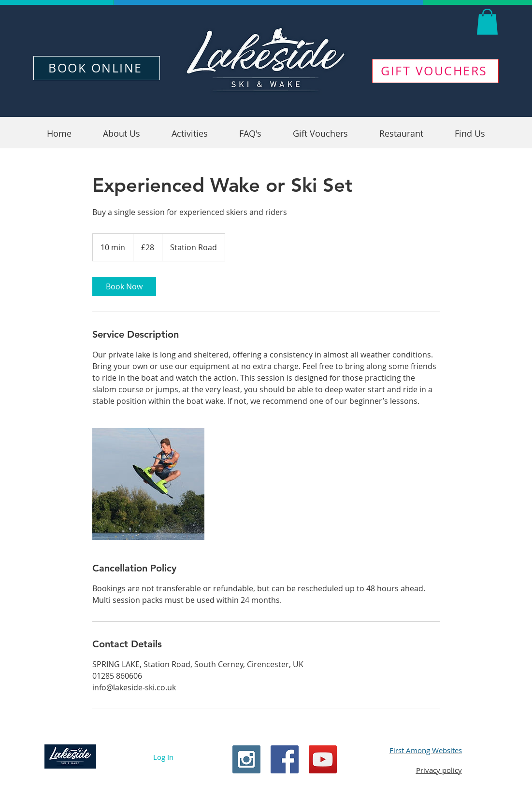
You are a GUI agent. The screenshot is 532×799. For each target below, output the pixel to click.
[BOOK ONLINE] (97, 68)
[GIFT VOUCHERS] (435, 71)
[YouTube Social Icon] (323, 759)
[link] (124, 286)
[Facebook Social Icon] (285, 759)
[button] (487, 22)
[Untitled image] (148, 484)
